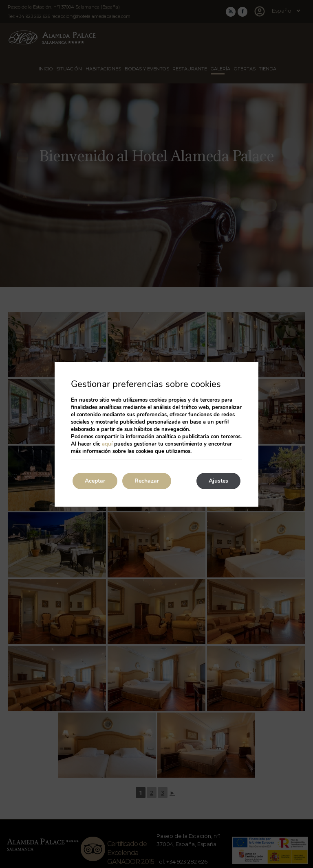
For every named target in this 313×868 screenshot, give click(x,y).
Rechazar (147, 481)
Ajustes (218, 481)
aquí (107, 444)
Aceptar (95, 481)
